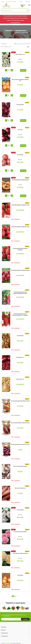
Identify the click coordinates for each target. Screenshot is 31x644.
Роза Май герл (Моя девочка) (20, 553)
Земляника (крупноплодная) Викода (20, 270)
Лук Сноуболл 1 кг (20, 54)
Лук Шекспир (20, 336)
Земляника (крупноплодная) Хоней (20, 227)
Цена (28, 47)
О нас (2, 1)
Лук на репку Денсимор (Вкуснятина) (20, 401)
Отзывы (21, 1)
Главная (6, 32)
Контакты (28, 1)
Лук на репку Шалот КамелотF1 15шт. (20, 444)
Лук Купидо (20, 575)
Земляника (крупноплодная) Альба (20, 205)
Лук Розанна (20, 155)
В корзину (23, 70)
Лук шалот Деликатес (20, 488)
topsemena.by (7, 643)
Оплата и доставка (11, 1)
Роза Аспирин (20, 510)
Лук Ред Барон (20, 105)
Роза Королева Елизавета (20, 532)
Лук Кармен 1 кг (20, 357)
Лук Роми (20, 130)
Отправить (25, 619)
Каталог (11, 32)
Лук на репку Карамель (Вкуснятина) (20, 423)
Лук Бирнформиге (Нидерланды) (20, 180)
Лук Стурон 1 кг (20, 379)
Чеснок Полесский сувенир (20, 466)
